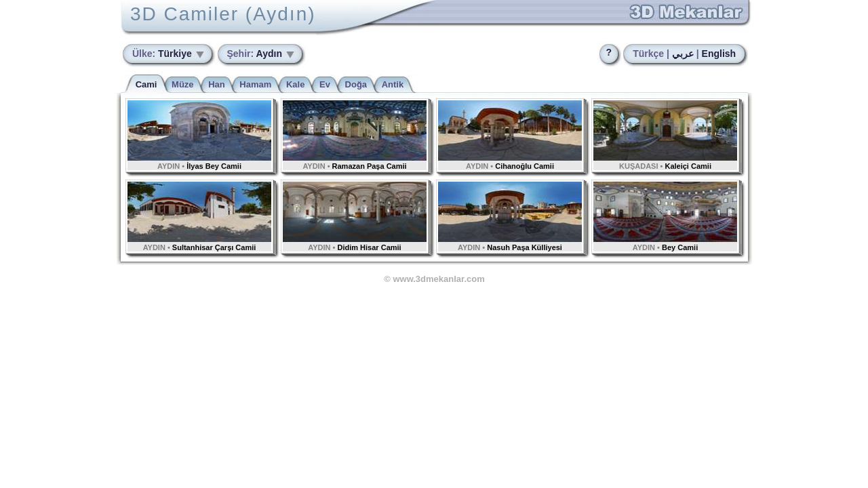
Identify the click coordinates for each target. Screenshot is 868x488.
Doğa (356, 84)
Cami (146, 84)
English (719, 54)
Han (217, 84)
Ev (325, 84)
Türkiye (163, 54)
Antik (393, 84)
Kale (295, 84)
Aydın (256, 54)
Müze (183, 84)
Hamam (255, 84)
